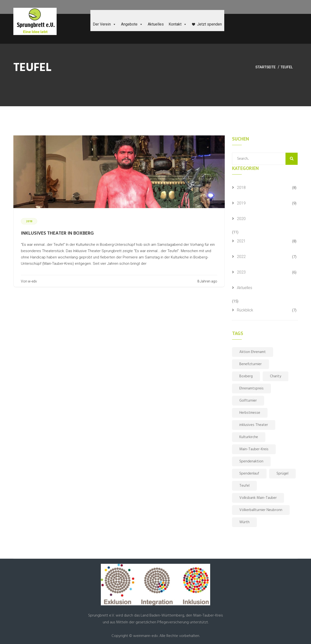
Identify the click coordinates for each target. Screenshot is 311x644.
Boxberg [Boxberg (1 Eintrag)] (246, 376)
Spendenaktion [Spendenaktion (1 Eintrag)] (251, 461)
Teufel (287, 67)
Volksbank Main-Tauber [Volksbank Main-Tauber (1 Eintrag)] (258, 498)
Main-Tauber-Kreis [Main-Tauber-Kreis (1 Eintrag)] (254, 449)
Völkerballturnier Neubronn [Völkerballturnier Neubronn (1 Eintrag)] (261, 510)
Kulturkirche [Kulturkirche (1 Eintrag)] (249, 437)
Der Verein (104, 24)
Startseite (265, 67)
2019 (241, 203)
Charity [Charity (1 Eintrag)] (276, 376)
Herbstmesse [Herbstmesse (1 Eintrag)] (250, 413)
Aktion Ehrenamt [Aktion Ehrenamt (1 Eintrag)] (253, 352)
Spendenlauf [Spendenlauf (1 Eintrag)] (249, 474)
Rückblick (245, 310)
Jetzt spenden (209, 24)
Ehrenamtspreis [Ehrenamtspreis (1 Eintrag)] (251, 388)
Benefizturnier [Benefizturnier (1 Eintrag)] (251, 364)
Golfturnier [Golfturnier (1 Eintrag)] (248, 401)
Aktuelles (156, 24)
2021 (241, 241)
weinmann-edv (146, 636)
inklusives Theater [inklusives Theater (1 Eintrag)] (254, 425)
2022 (241, 257)
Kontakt (178, 24)
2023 (241, 272)
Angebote (132, 24)
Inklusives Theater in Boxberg (57, 233)
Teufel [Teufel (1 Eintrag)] (244, 486)
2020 (241, 219)
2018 (241, 188)
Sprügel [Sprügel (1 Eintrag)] (282, 474)
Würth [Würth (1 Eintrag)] (244, 522)
